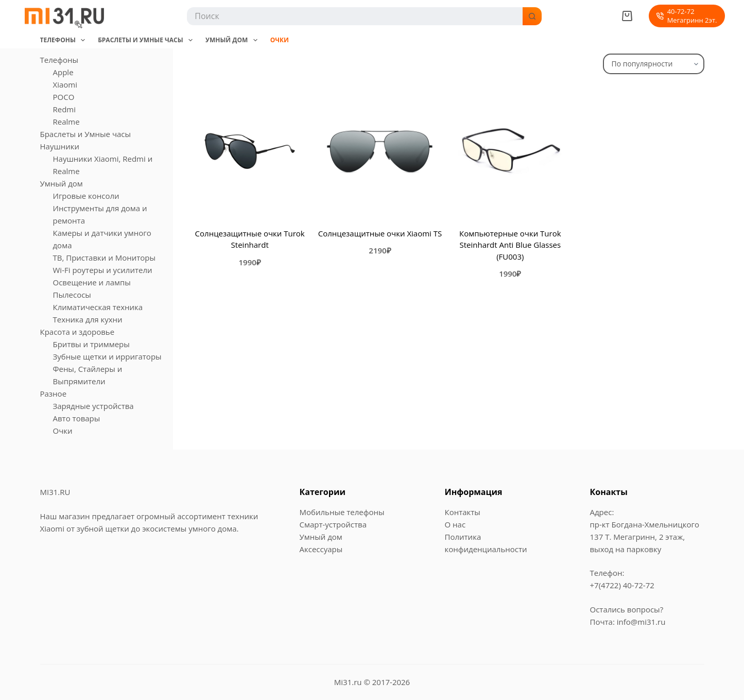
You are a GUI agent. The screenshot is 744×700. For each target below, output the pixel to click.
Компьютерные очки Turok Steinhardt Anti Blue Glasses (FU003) (510, 245)
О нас (455, 524)
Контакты (463, 512)
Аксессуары (321, 549)
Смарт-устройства (333, 524)
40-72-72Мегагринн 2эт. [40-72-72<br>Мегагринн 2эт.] (687, 16)
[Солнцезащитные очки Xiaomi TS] (380, 151)
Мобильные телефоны (342, 512)
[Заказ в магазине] (654, 64)
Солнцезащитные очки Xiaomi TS (380, 233)
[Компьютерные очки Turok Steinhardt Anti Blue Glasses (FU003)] (510, 151)
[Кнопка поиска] (533, 16)
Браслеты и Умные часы (147, 40)
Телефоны (65, 40)
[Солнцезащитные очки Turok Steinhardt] (250, 151)
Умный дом (233, 40)
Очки (280, 40)
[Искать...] (354, 16)
